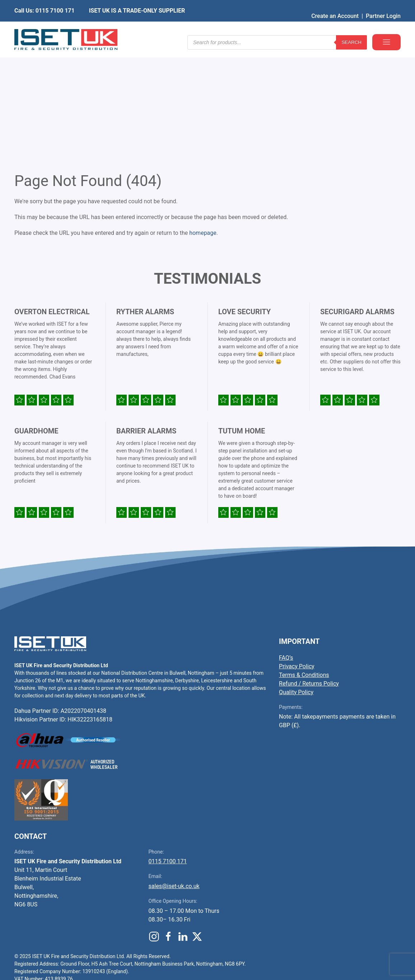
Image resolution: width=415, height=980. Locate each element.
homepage (203, 124)
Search (351, 29)
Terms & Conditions (304, 566)
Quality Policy (296, 583)
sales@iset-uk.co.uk (174, 777)
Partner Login (383, 5)
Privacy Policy (297, 557)
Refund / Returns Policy (309, 574)
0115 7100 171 (168, 752)
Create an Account (335, 5)
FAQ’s (286, 549)
